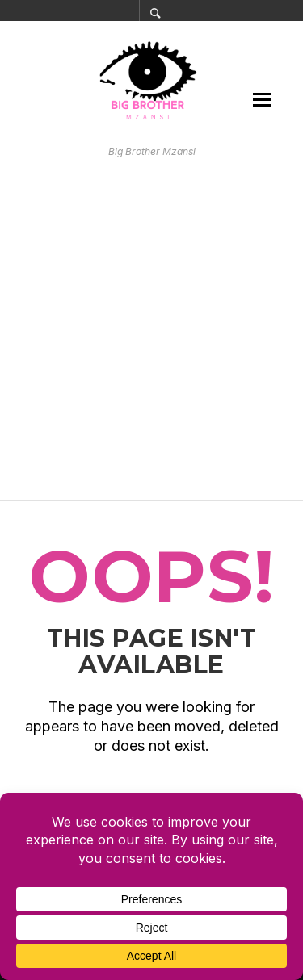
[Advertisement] (151, 330)
